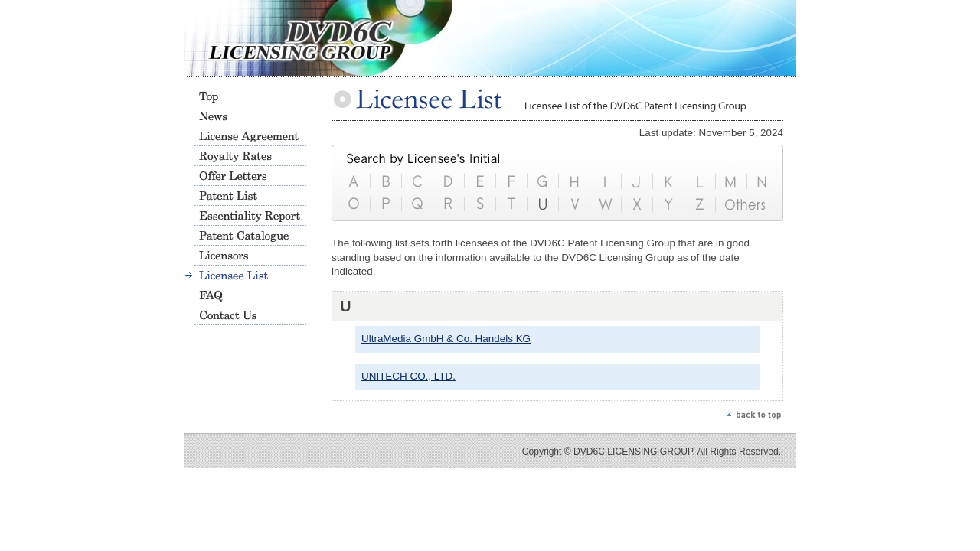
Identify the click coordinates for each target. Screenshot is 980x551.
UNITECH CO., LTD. (408, 376)
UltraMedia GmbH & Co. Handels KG (446, 339)
